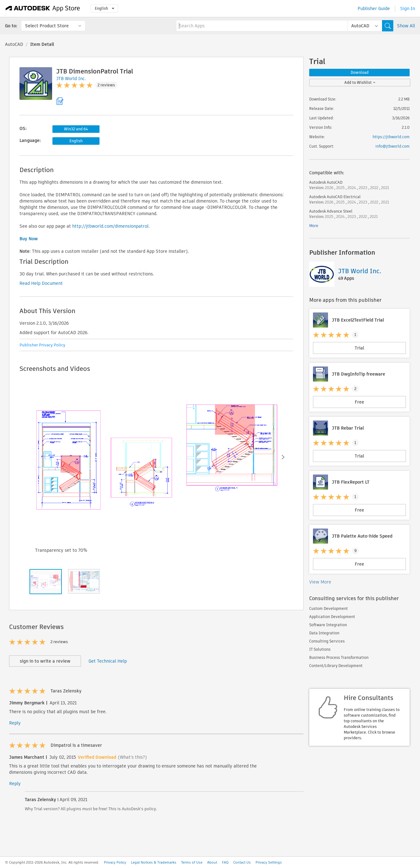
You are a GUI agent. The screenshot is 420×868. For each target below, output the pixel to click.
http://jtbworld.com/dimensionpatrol (110, 226)
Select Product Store (47, 26)
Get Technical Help (108, 661)
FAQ (225, 862)
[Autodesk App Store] (43, 8)
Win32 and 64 (76, 129)
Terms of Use (192, 862)
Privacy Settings (269, 862)
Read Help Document (41, 283)
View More (320, 582)
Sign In (408, 8)
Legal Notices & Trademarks (154, 862)
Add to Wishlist (360, 82)
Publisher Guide (374, 8)
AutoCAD (14, 44)
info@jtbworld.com (393, 146)
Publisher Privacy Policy (42, 345)
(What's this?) (132, 757)
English (105, 8)
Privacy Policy (115, 862)
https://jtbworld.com (391, 137)
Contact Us (242, 862)
